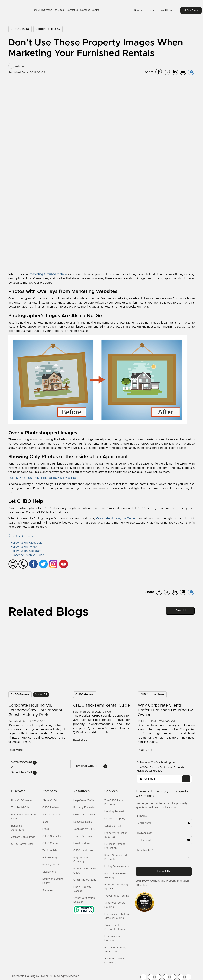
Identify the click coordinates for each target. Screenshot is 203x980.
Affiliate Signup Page (23, 837)
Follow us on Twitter (24, 547)
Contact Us (72, 10)
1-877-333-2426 (24, 762)
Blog (45, 822)
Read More (16, 750)
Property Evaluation (85, 807)
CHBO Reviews (51, 807)
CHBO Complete (52, 843)
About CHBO (50, 800)
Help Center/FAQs (84, 800)
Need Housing (169, 10)
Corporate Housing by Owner (116, 519)
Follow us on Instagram (26, 551)
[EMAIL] (186, 779)
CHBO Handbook (83, 850)
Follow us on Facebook (26, 543)
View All (180, 611)
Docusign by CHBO (84, 829)
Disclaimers (49, 872)
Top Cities (59, 10)
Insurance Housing (89, 10)
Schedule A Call (113, 826)
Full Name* (142, 816)
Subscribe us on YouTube (27, 555)
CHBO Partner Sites (22, 844)
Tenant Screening (83, 836)
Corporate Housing (48, 29)
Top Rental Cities (21, 807)
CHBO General (20, 29)
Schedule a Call (24, 773)
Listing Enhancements (117, 866)
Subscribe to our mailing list (157, 762)
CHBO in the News (152, 695)
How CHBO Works (42, 10)
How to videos (82, 843)
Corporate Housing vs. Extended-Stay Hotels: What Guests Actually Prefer (35, 710)
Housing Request (114, 811)
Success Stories (51, 815)
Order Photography (85, 880)
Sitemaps (48, 890)
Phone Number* (144, 850)
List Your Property (191, 10)
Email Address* (144, 833)
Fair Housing (50, 858)
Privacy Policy (51, 865)
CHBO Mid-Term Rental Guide (101, 705)
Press (46, 829)
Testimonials (50, 850)
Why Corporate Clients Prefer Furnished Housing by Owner (165, 710)
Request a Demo (83, 822)
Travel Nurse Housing (117, 896)
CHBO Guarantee (52, 836)
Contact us (21, 536)
